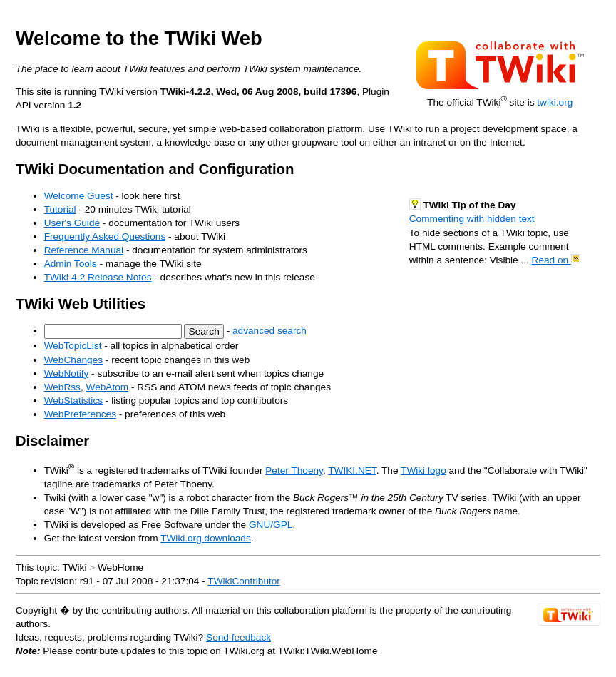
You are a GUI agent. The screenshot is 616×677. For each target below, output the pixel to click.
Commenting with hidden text (472, 219)
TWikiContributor (244, 581)
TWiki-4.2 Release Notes (98, 277)
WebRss (62, 387)
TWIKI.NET (352, 470)
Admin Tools (71, 264)
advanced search (269, 331)
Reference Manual (84, 250)
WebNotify (67, 373)
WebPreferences (80, 414)
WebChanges (73, 360)
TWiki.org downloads (206, 538)
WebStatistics (73, 401)
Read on (556, 260)
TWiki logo (423, 470)
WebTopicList (73, 346)
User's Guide (72, 223)
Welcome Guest (79, 196)
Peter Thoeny (294, 470)
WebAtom (108, 387)
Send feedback (238, 637)
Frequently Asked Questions (105, 236)
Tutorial (60, 209)
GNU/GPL (271, 525)
